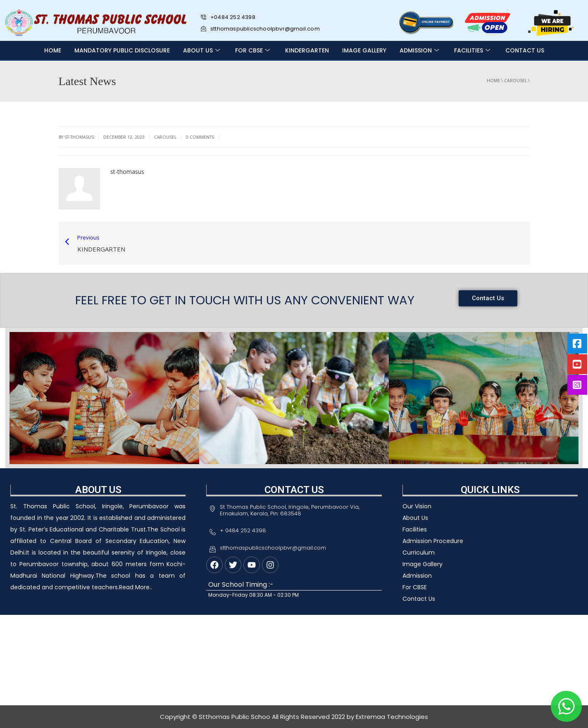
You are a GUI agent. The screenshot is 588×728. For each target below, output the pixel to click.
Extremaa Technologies (392, 717)
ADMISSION (420, 50)
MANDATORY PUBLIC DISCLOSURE (122, 50)
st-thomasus (127, 172)
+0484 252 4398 (231, 17)
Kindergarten (307, 50)
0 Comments (200, 137)
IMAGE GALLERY (364, 50)
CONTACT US (525, 50)
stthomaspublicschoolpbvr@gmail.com (260, 29)
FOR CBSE (254, 50)
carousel (515, 81)
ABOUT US (202, 50)
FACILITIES (473, 50)
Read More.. (136, 587)
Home (53, 50)
